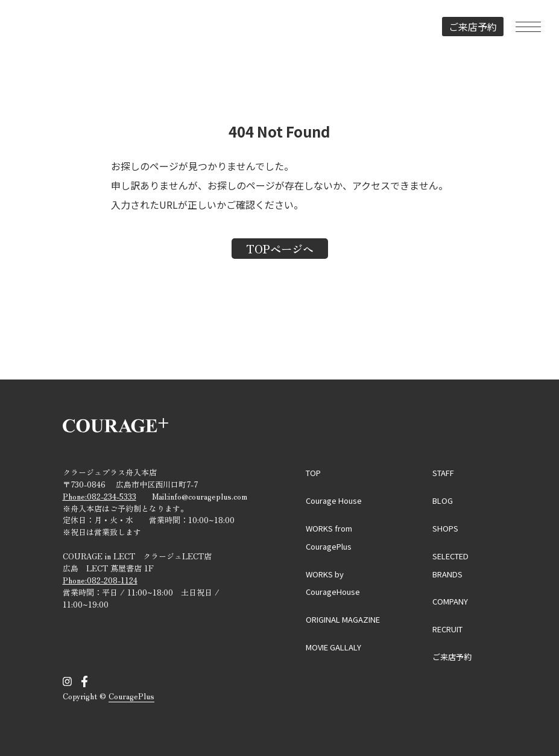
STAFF (443, 473)
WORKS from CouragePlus (329, 537)
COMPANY (450, 601)
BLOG (443, 500)
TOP (313, 473)
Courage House (334, 500)
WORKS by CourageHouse (333, 583)
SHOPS (445, 528)
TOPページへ (280, 249)
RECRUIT (447, 629)
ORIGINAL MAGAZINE (343, 619)
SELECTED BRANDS (450, 565)
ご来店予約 (473, 27)
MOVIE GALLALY (333, 647)
